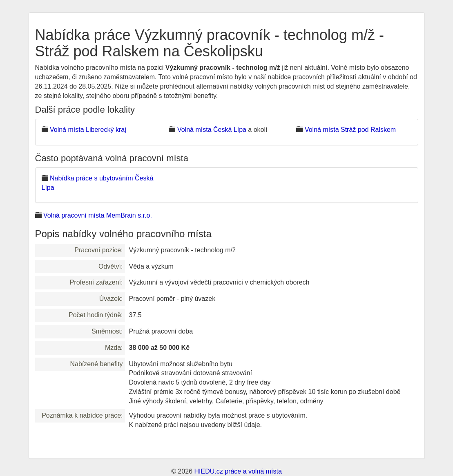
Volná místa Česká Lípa (212, 130)
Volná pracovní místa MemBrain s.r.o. (98, 215)
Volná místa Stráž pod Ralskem (350, 130)
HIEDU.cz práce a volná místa (238, 471)
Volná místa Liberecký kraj (88, 130)
